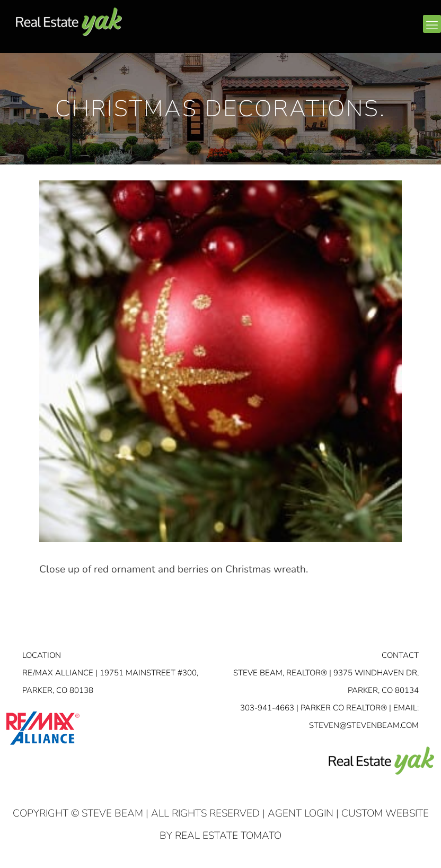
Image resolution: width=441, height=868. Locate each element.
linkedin (390, 30)
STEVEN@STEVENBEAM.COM (364, 725)
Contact (400, 655)
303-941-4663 (267, 708)
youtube (410, 30)
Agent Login (301, 813)
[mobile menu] (432, 24)
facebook (369, 30)
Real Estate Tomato (228, 836)
